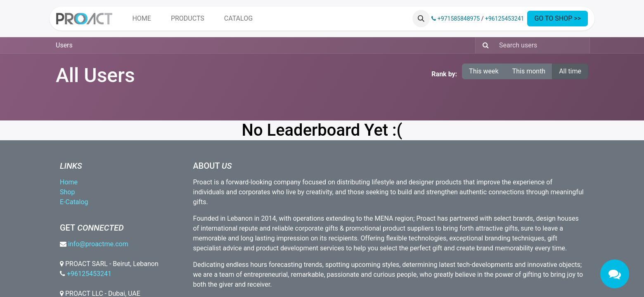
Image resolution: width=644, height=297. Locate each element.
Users (64, 45)
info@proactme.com (98, 244)
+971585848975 (456, 19)
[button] (421, 19)
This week (484, 71)
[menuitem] (141, 19)
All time (570, 71)
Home (69, 182)
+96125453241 (505, 19)
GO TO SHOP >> (558, 18)
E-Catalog (74, 202)
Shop (67, 192)
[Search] (483, 45)
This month (529, 71)
